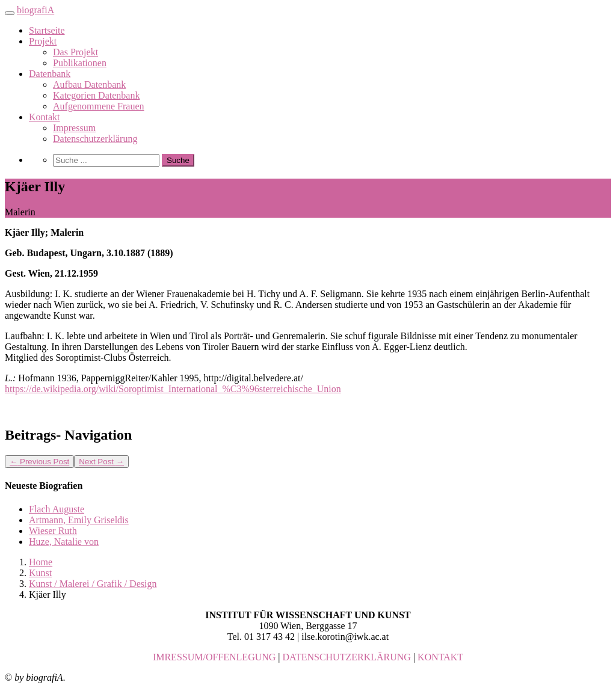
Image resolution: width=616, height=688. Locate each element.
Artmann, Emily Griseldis (79, 520)
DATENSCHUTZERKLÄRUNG (347, 657)
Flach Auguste (57, 509)
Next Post (101, 462)
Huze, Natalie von (64, 542)
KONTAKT (440, 657)
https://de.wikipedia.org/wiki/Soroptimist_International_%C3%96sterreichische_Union (173, 389)
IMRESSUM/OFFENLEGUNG (214, 657)
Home (41, 562)
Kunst (40, 573)
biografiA (35, 10)
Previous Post (39, 462)
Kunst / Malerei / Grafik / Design (93, 584)
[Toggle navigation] (10, 13)
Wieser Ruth (53, 531)
